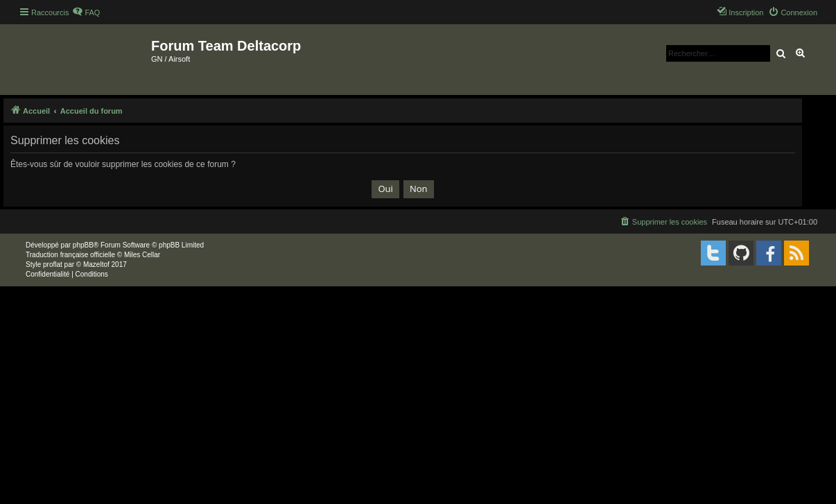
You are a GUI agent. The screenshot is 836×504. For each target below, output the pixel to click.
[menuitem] (86, 12)
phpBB (83, 245)
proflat (53, 264)
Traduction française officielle (70, 255)
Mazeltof (96, 264)
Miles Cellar (142, 255)
